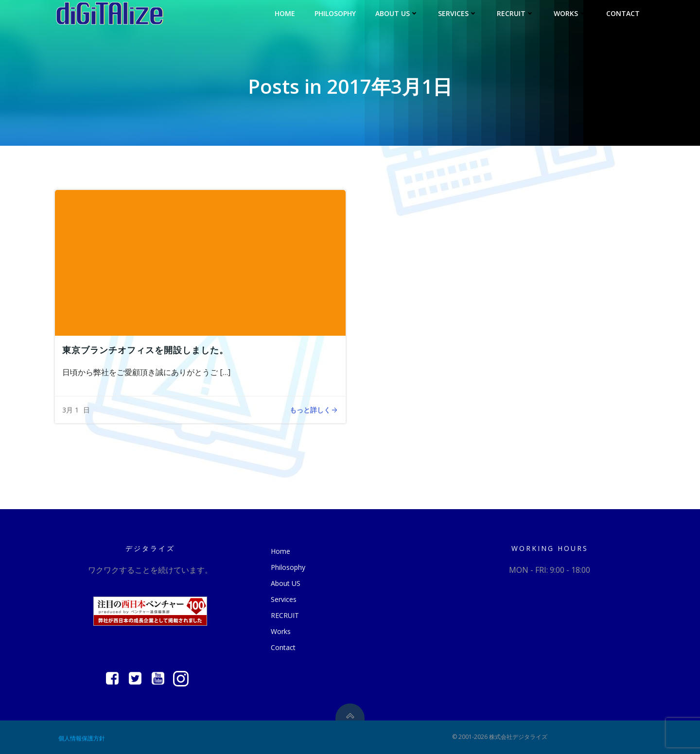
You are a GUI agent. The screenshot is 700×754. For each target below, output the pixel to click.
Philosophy (335, 13)
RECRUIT (516, 13)
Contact (623, 13)
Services (458, 13)
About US (397, 13)
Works (570, 13)
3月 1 (70, 410)
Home (285, 13)
